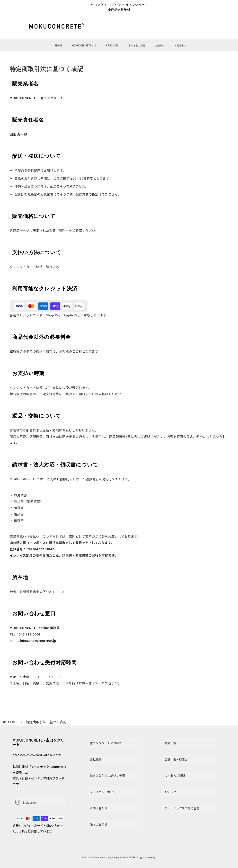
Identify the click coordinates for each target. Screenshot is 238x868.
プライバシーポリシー (105, 792)
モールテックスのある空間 (182, 808)
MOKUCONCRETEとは (84, 45)
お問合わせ (180, 45)
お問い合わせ (99, 808)
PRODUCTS (112, 45)
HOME (59, 45)
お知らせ (160, 45)
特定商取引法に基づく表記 (107, 775)
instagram (26, 802)
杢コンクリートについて (106, 743)
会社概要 (96, 759)
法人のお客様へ (100, 824)
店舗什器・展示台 (176, 759)
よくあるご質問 (137, 45)
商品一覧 (170, 743)
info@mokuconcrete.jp (38, 640)
